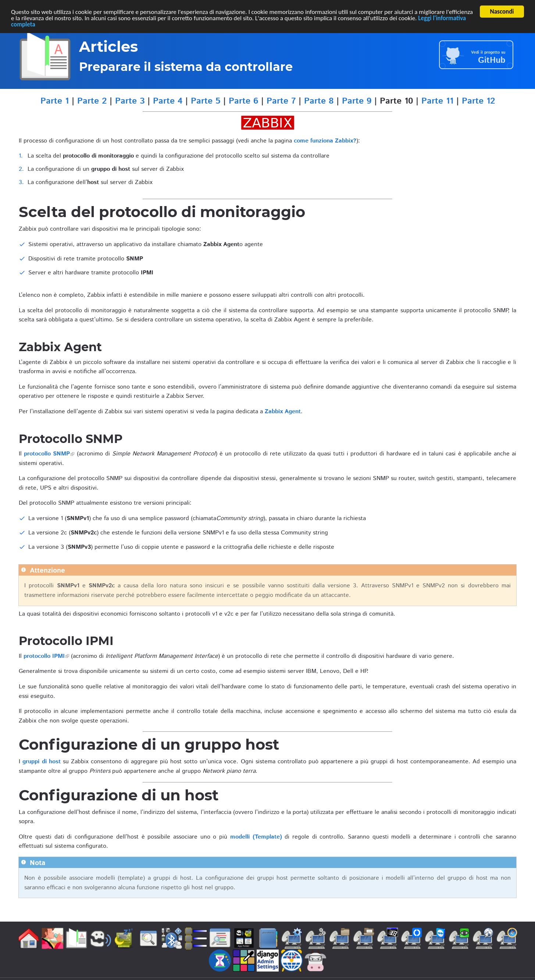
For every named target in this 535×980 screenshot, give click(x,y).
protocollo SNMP (47, 454)
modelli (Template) (256, 837)
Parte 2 (92, 101)
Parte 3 (130, 101)
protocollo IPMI (44, 656)
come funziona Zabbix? (325, 141)
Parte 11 (437, 101)
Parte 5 (206, 101)
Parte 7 (281, 101)
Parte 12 (478, 101)
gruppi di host (41, 762)
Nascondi (502, 12)
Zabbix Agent (283, 412)
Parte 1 (55, 101)
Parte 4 (168, 101)
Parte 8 (319, 101)
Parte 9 (357, 101)
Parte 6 (243, 101)
